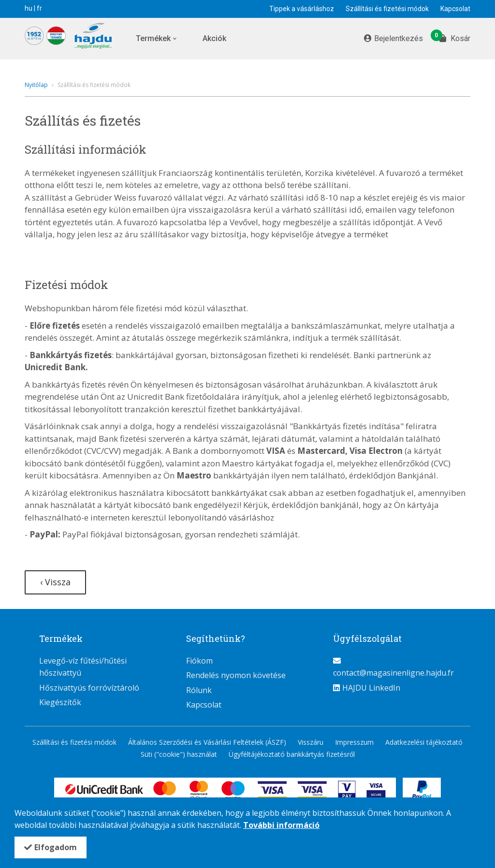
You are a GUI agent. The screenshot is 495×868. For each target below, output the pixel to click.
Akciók (214, 38)
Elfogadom (56, 847)
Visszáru (311, 742)
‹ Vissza (55, 582)
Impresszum (354, 742)
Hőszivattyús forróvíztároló (89, 688)
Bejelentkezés (399, 38)
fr (39, 8)
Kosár (455, 38)
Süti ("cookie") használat (179, 754)
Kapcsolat (455, 9)
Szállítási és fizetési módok (387, 9)
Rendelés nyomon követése (236, 675)
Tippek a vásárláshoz (302, 9)
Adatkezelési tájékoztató (424, 742)
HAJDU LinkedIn (371, 688)
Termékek (153, 38)
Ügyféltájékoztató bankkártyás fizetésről (292, 754)
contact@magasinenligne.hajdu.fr (393, 673)
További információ (281, 825)
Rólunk (199, 690)
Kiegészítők (60, 702)
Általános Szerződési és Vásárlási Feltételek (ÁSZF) (207, 742)
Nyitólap (36, 85)
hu (29, 8)
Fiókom (199, 661)
